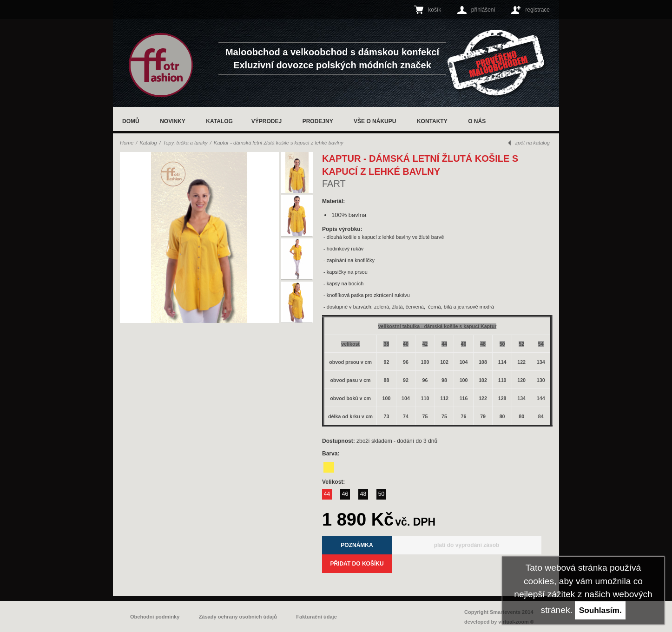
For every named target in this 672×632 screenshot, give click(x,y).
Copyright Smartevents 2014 (499, 612)
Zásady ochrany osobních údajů (238, 617)
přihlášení (483, 10)
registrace (537, 10)
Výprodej (267, 121)
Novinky (173, 121)
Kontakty (432, 121)
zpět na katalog (532, 143)
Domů (131, 121)
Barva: (332, 454)
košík (435, 10)
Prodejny (318, 121)
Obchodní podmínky (155, 617)
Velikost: (334, 482)
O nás (477, 121)
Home (127, 143)
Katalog (219, 121)
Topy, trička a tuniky (185, 143)
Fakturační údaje (316, 617)
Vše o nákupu (375, 121)
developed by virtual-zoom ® (499, 622)
